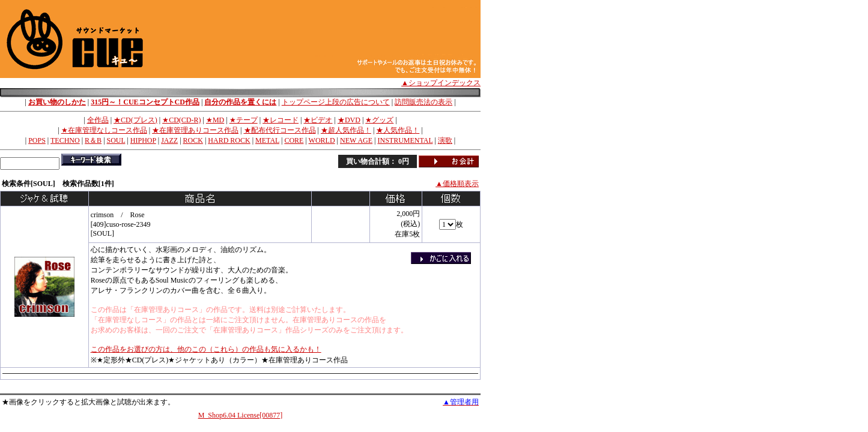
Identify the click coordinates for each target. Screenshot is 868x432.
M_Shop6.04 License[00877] (241, 415)
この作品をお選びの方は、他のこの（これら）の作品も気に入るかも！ (206, 349)
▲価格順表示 (457, 184)
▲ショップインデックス (441, 83)
